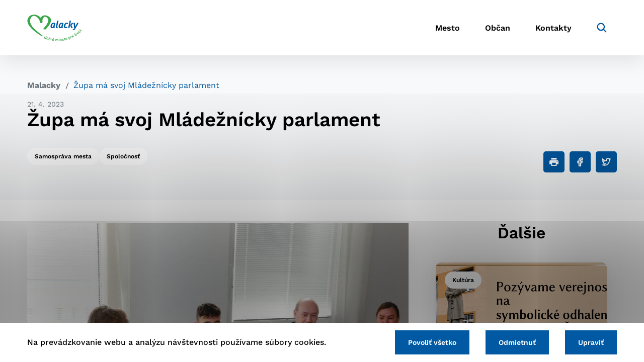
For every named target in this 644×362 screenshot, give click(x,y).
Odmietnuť (517, 342)
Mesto (448, 28)
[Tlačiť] (554, 162)
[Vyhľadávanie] (602, 28)
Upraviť (591, 342)
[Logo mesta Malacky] (55, 28)
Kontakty (553, 28)
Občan (498, 28)
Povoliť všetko (432, 342)
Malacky (44, 85)
